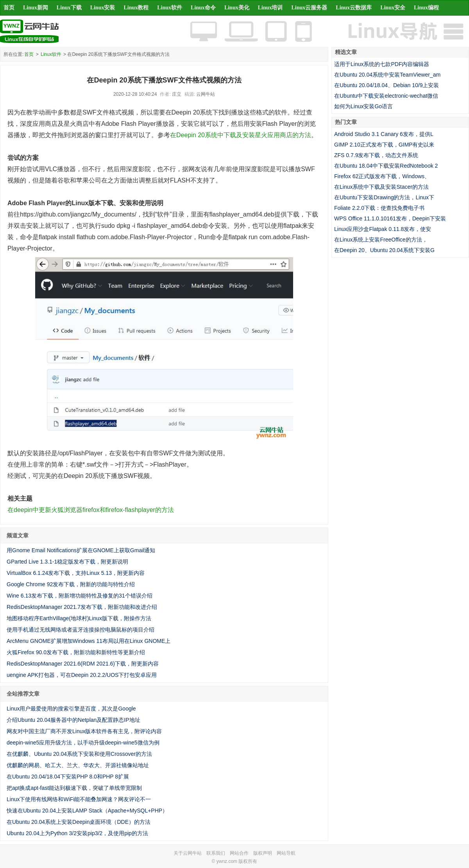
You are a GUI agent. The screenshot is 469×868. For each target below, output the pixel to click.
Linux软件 (170, 8)
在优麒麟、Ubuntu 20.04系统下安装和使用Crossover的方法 (79, 754)
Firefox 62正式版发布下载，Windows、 (382, 176)
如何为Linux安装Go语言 (363, 106)
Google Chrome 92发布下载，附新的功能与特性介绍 (71, 584)
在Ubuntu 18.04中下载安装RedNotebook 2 (386, 166)
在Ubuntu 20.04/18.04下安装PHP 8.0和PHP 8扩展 (68, 777)
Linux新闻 (36, 8)
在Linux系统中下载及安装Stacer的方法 (381, 187)
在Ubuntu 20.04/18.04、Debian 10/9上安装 (387, 85)
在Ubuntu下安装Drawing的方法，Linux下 (384, 197)
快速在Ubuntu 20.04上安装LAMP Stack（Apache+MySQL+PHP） (87, 811)
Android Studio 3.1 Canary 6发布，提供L (384, 134)
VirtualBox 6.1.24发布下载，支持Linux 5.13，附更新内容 (76, 573)
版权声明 (263, 853)
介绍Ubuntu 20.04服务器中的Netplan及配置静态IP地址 (73, 720)
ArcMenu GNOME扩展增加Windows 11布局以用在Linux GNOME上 (89, 641)
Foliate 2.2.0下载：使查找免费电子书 (379, 208)
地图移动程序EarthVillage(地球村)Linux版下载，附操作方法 (79, 618)
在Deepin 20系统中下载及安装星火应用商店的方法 (241, 135)
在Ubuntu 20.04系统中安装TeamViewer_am (387, 75)
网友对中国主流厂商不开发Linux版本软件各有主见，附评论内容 (84, 731)
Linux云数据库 (354, 8)
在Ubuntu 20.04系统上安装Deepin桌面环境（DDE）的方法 (79, 822)
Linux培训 (270, 8)
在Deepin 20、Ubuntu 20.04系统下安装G (384, 250)
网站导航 (286, 853)
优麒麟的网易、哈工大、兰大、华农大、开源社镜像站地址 (78, 765)
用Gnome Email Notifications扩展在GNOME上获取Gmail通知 (81, 550)
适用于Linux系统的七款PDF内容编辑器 (382, 64)
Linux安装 (103, 8)
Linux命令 (203, 8)
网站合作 (239, 853)
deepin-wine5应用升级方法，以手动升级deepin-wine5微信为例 (83, 743)
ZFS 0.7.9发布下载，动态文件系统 (376, 155)
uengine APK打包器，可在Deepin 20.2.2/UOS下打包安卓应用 (82, 675)
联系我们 (216, 853)
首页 (9, 8)
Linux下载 (69, 8)
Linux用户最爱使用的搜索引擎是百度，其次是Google (71, 709)
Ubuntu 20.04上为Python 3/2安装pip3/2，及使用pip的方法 (77, 833)
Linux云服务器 (310, 8)
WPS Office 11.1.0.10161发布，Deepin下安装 (390, 218)
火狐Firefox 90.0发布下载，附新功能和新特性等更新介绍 (76, 652)
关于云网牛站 (188, 853)
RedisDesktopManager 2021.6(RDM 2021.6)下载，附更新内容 (83, 664)
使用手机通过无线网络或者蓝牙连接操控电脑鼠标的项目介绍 (81, 630)
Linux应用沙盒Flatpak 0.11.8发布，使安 (383, 229)
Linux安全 (393, 8)
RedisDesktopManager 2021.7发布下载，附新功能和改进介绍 (82, 607)
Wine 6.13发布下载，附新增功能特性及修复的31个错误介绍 (80, 596)
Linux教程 (136, 8)
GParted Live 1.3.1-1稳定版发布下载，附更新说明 (67, 562)
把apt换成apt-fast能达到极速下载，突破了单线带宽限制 (74, 788)
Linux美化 (237, 8)
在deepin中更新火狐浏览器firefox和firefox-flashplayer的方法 (91, 510)
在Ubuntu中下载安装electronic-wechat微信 (386, 96)
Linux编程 (426, 8)
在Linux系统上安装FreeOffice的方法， (381, 240)
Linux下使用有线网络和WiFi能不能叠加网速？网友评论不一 (79, 799)
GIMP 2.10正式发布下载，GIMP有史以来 (384, 145)
